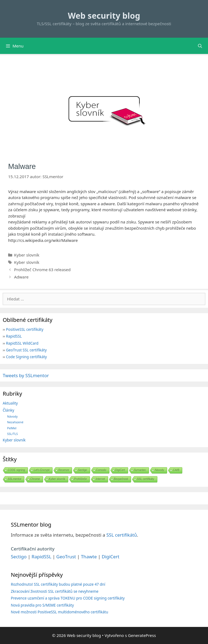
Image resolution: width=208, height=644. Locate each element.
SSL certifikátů (122, 535)
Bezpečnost (121, 479)
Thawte (89, 557)
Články (8, 410)
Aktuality (10, 403)
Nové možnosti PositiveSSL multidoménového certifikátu (59, 612)
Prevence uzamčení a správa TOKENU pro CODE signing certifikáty (68, 598)
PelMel (12, 428)
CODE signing (16, 470)
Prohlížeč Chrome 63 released (42, 270)
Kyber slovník (27, 255)
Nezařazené (15, 422)
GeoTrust (66, 557)
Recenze (64, 470)
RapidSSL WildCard (22, 343)
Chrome (35, 479)
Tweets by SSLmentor (26, 375)
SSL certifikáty (146, 479)
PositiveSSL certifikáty (25, 329)
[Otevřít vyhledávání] (200, 46)
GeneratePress (142, 635)
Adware (21, 277)
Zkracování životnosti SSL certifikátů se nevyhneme (55, 591)
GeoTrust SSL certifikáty (26, 350)
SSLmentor (15, 479)
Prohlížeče (81, 479)
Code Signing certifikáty (26, 357)
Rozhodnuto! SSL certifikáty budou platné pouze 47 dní (58, 584)
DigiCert (120, 470)
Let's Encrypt (42, 470)
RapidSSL (14, 336)
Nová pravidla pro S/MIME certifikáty (42, 605)
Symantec (140, 470)
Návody (12, 416)
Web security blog (104, 16)
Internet (100, 479)
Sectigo (82, 470)
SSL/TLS (12, 434)
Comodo (101, 470)
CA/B (176, 470)
